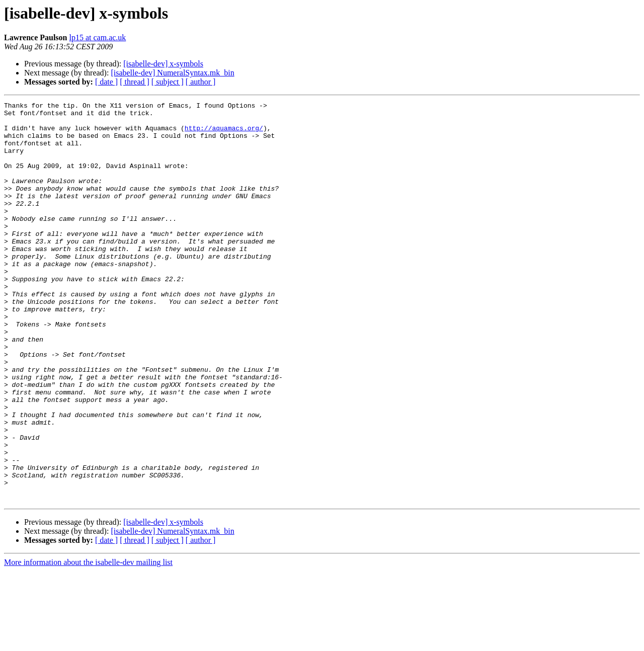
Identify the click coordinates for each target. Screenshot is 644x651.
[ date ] (106, 82)
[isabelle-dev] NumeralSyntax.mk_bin (172, 73)
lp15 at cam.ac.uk (97, 37)
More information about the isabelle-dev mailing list (88, 642)
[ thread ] (135, 82)
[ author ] (201, 82)
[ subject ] (168, 82)
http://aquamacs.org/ (224, 134)
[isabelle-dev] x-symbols (163, 64)
